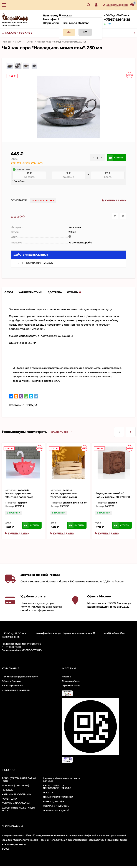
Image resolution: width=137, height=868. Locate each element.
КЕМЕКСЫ (8, 790)
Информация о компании (16, 690)
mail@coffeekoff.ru (114, 633)
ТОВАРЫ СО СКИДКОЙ (56, 810)
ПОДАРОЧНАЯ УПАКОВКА (58, 797)
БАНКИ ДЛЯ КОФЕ (53, 801)
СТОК (18, 42)
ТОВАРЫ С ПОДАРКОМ (56, 806)
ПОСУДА (31, 405)
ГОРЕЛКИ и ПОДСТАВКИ (16, 803)
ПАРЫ (29, 42)
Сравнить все (61, 432)
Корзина (67, 677)
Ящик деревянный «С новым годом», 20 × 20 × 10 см (113, 497)
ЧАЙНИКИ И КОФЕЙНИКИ (17, 794)
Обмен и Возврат (11, 681)
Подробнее (19, 181)
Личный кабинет (71, 681)
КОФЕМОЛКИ (9, 799)
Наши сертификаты (13, 686)
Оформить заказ (71, 686)
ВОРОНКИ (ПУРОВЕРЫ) (15, 785)
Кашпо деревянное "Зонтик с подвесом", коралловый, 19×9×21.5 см (22, 497)
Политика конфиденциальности (20, 677)
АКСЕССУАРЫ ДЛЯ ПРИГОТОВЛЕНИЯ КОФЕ (57, 787)
